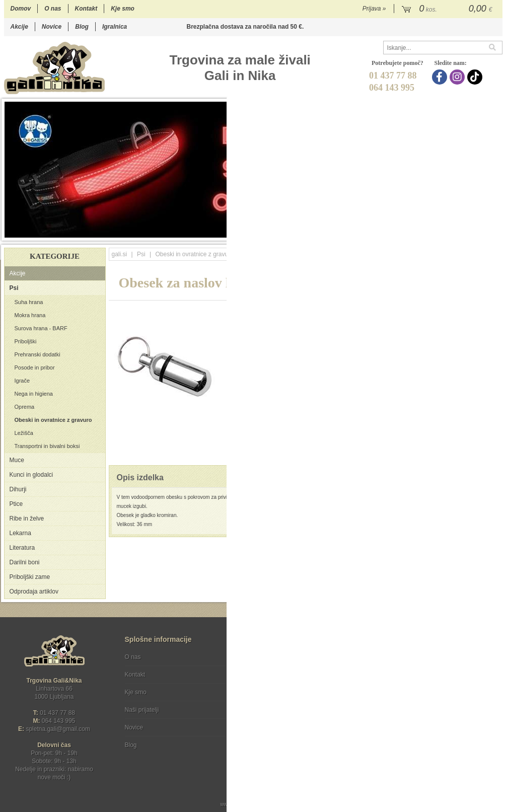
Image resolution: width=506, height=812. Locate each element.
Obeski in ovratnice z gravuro (53, 420)
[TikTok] (476, 77)
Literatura (22, 548)
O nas (53, 9)
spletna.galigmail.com (58, 729)
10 (416, 233)
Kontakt (86, 9)
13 (446, 233)
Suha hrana (29, 302)
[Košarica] (448, 9)
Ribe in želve (27, 519)
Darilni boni (25, 562)
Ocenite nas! (275, 741)
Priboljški (26, 341)
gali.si (120, 254)
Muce (17, 460)
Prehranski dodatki (38, 354)
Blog (82, 27)
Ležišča (24, 433)
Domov (21, 9)
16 (477, 233)
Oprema (25, 407)
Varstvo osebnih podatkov (280, 675)
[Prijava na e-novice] (493, 666)
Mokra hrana (30, 315)
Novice (52, 27)
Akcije (19, 27)
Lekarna (20, 533)
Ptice (16, 504)
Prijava (374, 9)
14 (456, 233)
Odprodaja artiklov (34, 592)
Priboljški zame (30, 577)
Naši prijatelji (142, 710)
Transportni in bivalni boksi (47, 446)
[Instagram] (458, 77)
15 (466, 233)
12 (436, 233)
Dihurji (18, 489)
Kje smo (123, 9)
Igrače (22, 381)
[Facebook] (441, 77)
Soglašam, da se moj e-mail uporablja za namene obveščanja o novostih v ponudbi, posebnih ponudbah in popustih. (435, 698)
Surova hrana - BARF (41, 328)
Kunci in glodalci (31, 475)
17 (487, 233)
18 (497, 233)
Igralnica (115, 27)
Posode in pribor (35, 367)
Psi (14, 288)
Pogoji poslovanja (269, 657)
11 (426, 233)
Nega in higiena (34, 394)
